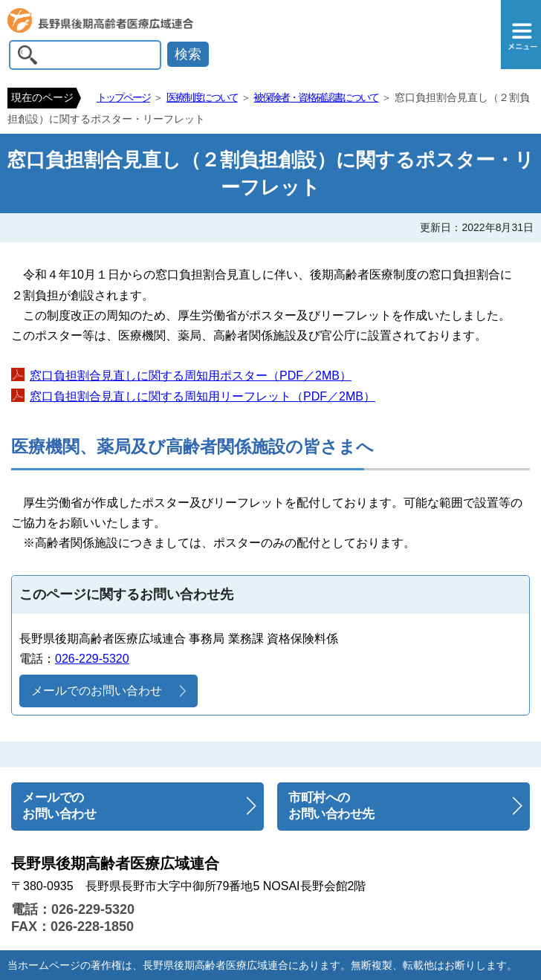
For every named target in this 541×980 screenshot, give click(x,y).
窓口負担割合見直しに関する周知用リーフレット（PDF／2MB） (203, 396)
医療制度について (202, 97)
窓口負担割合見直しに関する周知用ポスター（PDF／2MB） (191, 376)
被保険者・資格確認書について (316, 97)
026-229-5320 (92, 659)
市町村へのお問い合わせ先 (331, 806)
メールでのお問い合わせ (97, 691)
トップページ (123, 97)
